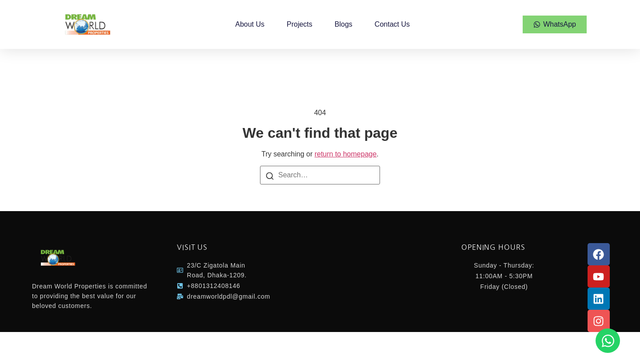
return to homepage (346, 154)
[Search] (270, 176)
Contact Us (392, 24)
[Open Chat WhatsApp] (608, 341)
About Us (250, 24)
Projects (300, 24)
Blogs (344, 24)
